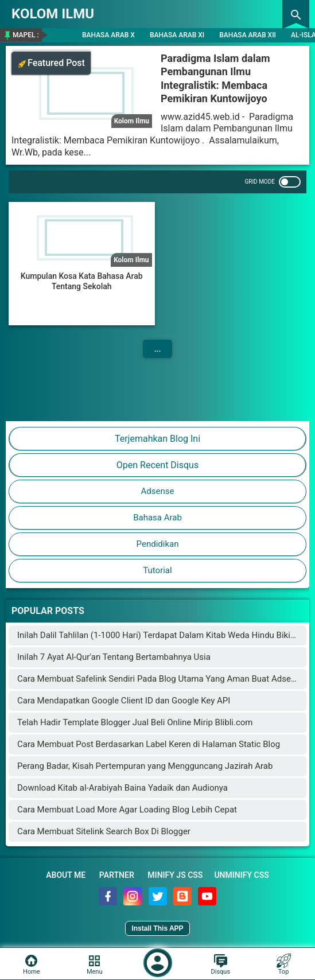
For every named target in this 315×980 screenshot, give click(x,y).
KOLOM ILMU (53, 14)
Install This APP (157, 928)
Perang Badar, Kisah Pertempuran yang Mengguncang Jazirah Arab (145, 766)
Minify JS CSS (175, 875)
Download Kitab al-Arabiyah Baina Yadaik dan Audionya (122, 788)
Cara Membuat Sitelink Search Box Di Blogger (104, 831)
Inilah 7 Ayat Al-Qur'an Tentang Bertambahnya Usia (114, 657)
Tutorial (157, 570)
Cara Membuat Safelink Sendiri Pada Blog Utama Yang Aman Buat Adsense (161, 679)
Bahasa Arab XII (248, 35)
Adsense (158, 491)
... (158, 349)
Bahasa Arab (157, 518)
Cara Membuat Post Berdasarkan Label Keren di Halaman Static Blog (149, 744)
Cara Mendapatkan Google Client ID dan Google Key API (124, 701)
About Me (66, 875)
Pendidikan (158, 544)
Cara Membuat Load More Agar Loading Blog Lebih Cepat (127, 810)
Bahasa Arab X (108, 35)
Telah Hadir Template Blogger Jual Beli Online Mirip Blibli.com (135, 722)
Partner (117, 875)
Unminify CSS (241, 875)
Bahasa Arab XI (177, 35)
